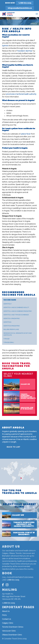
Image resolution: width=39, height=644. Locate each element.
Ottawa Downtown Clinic (12, 635)
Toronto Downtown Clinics (13, 627)
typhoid (5, 46)
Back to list (14, 447)
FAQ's (4, 615)
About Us (6, 611)
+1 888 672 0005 (25, 3)
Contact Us (6, 619)
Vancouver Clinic (9, 631)
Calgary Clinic (8, 623)
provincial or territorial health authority (21, 94)
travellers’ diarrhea (25, 51)
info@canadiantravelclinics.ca (20, 8)
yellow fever (26, 134)
